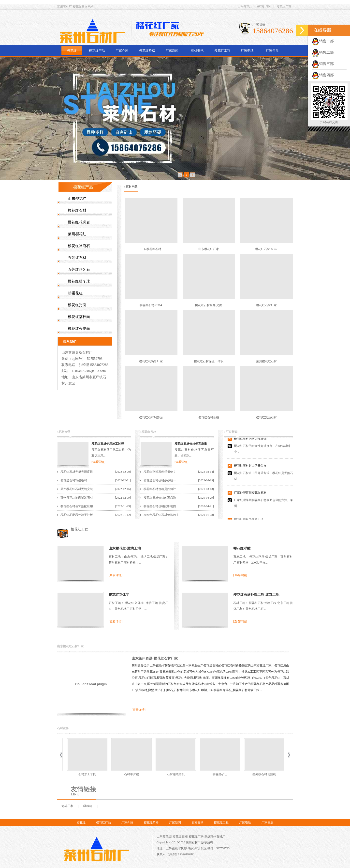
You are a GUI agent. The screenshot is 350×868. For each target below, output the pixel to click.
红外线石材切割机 (219, 774)
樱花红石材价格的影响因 (160, 506)
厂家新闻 (172, 51)
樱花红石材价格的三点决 (160, 498)
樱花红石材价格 (209, 417)
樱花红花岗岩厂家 (151, 361)
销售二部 (323, 52)
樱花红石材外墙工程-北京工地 (256, 595)
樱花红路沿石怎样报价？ (160, 472)
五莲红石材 (77, 258)
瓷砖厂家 (67, 806)
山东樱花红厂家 (209, 249)
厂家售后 (272, 51)
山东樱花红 (245, 7)
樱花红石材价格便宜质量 (191, 444)
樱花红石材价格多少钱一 (160, 480)
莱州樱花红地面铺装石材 (77, 498)
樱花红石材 (264, 7)
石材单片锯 (86, 774)
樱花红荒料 (263, 774)
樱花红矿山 (175, 774)
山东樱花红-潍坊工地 (125, 548)
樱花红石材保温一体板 (209, 361)
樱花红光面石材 (266, 417)
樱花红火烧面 (79, 329)
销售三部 (323, 64)
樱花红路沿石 (79, 246)
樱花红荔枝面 (79, 317)
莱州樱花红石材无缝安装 (77, 489)
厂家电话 (247, 51)
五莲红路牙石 (79, 269)
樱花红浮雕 (242, 548)
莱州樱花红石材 (266, 361)
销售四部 (323, 75)
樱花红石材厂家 (266, 305)
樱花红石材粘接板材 (74, 480)
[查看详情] (98, 462)
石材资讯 (197, 51)
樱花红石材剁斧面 (151, 417)
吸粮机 (88, 806)
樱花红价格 (147, 51)
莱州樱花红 (77, 234)
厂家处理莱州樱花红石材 (250, 495)
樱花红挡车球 (79, 281)
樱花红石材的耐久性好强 (250, 441)
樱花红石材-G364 (151, 305)
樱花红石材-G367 (266, 249)
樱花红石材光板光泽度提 (77, 472)
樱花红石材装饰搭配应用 (77, 506)
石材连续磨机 (131, 774)
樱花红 (72, 51)
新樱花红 (75, 293)
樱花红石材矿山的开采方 (250, 468)
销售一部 (323, 41)
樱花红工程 (222, 51)
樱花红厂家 (284, 7)
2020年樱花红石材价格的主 (161, 515)
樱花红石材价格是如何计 (160, 489)
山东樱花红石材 (151, 249)
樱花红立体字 (119, 595)
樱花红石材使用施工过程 (108, 444)
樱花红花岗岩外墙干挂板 (77, 515)
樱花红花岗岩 (79, 222)
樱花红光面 (77, 305)
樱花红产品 (97, 51)
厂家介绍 (122, 51)
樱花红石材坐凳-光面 (209, 305)
